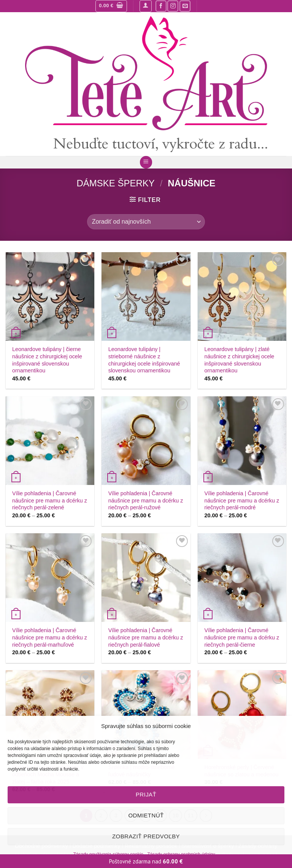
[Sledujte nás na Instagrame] (173, 6)
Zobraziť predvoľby (146, 836)
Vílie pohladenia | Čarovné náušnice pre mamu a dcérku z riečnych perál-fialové (146, 637)
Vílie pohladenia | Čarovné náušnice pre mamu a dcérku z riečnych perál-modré (242, 500)
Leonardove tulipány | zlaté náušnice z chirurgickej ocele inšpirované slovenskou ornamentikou (239, 360)
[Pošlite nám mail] (185, 6)
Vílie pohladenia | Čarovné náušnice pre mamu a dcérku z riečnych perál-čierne (242, 637)
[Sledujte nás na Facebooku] (161, 6)
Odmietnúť (146, 815)
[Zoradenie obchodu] (146, 222)
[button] (111, 6)
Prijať (146, 794)
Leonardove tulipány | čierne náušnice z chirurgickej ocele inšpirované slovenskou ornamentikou (47, 360)
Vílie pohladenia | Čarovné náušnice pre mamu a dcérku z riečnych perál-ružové (146, 500)
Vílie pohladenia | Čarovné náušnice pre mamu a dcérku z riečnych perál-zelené (50, 500)
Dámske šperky (115, 183)
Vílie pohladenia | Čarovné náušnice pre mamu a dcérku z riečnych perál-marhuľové (50, 637)
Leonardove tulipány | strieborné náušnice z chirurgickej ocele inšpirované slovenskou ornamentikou (144, 360)
